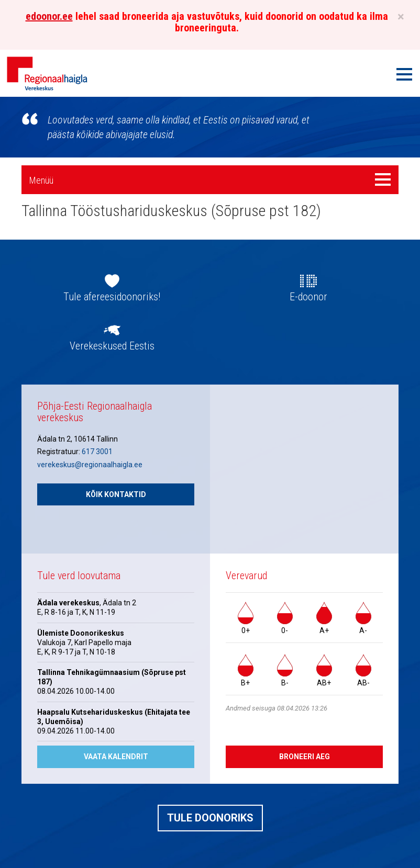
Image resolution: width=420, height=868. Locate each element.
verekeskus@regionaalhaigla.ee (90, 465)
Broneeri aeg (305, 757)
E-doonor (308, 297)
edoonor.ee (49, 16)
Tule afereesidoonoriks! (112, 297)
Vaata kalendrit (116, 757)
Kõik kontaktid (116, 494)
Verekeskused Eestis (112, 346)
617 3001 (97, 452)
